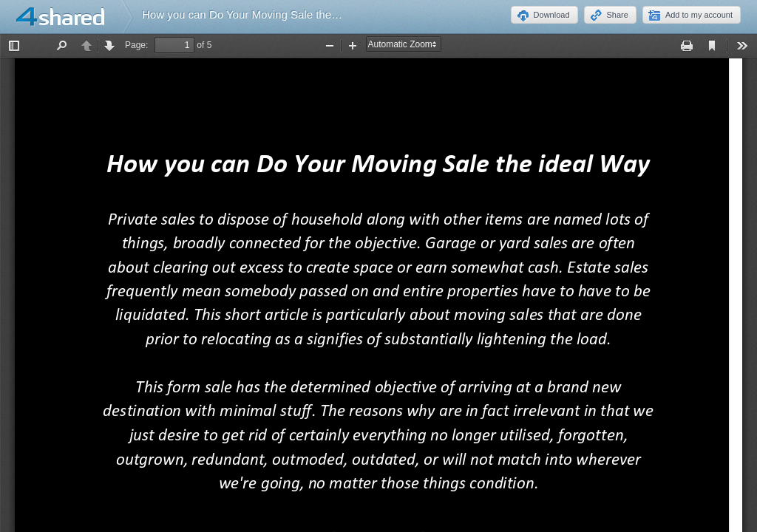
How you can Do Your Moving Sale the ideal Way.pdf (271, 14)
